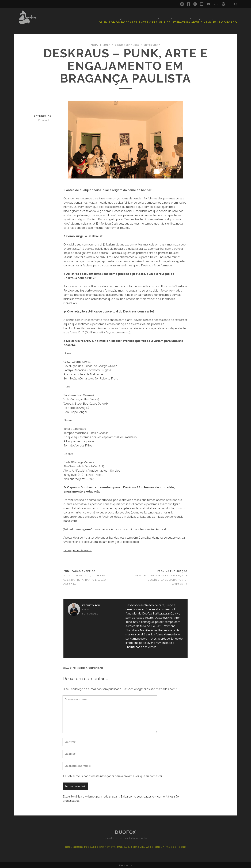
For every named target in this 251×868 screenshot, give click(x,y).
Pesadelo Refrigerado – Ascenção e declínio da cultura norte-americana (161, 578)
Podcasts (130, 18)
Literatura (181, 18)
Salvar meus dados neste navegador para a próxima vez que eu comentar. (115, 775)
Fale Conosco (227, 18)
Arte (195, 18)
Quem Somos (112, 18)
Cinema (208, 18)
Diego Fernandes (126, 43)
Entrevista (148, 18)
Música (165, 18)
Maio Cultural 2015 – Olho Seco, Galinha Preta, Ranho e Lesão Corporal (86, 578)
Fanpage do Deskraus (77, 549)
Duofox (125, 831)
